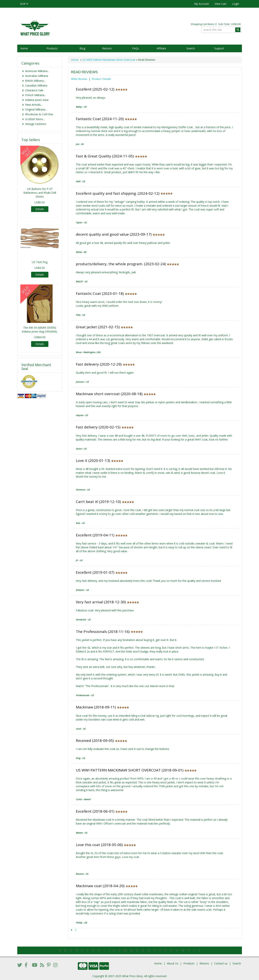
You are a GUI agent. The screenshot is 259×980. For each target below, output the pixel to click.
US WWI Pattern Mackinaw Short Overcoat (109, 60)
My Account (201, 4)
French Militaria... (36, 95)
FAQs (135, 48)
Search (191, 48)
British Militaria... (35, 81)
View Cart (221, 4)
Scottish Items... (35, 119)
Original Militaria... (36, 109)
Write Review (79, 79)
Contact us (221, 963)
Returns (107, 48)
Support (219, 48)
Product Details (101, 79)
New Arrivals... (34, 105)
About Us (173, 963)
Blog (82, 48)
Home (24, 48)
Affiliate (161, 48)
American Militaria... (37, 71)
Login (236, 4)
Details (40, 209)
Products (52, 48)
